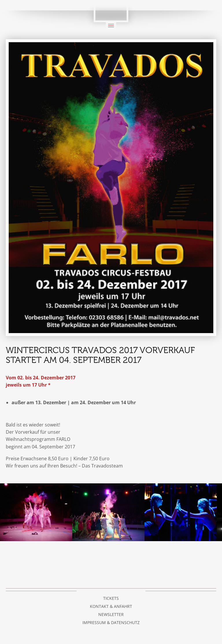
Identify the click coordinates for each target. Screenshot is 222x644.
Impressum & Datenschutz (111, 622)
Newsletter (111, 614)
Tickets (111, 598)
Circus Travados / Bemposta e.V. (111, 11)
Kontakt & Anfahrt (111, 606)
